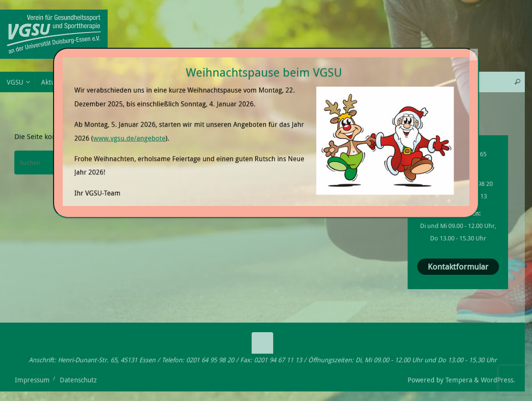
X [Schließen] (474, 54)
